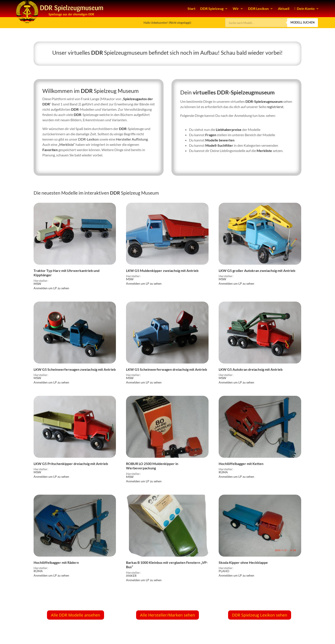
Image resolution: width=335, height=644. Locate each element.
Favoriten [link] (50, 150)
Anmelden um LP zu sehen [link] (51, 288)
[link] (75, 241)
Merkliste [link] (264, 151)
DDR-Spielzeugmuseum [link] (264, 101)
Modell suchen (303, 22)
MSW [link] (37, 284)
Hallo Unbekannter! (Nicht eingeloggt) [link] (167, 23)
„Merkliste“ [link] (66, 144)
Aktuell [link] (284, 8)
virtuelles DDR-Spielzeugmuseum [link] (234, 92)
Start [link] (191, 8)
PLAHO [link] (224, 571)
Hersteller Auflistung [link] (132, 139)
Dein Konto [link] (304, 8)
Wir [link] (236, 8)
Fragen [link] (211, 135)
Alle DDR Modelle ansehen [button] (76, 615)
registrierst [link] (275, 107)
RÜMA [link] (223, 472)
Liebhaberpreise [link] (229, 129)
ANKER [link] (131, 576)
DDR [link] (97, 52)
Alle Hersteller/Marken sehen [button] (167, 615)
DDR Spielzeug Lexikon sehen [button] (260, 615)
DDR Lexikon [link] (258, 8)
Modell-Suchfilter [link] (219, 145)
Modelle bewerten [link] (220, 140)
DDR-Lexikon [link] (88, 139)
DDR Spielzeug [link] (212, 8)
